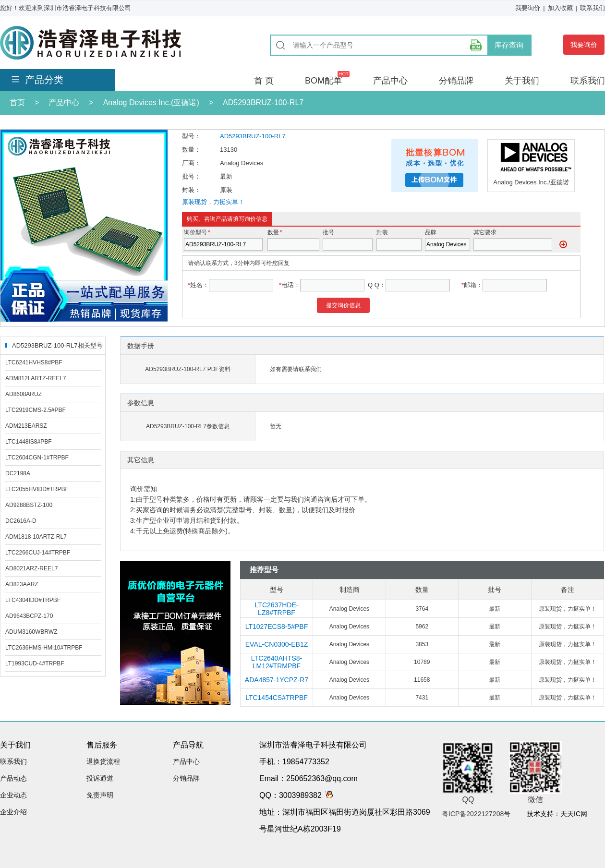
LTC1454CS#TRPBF (277, 698)
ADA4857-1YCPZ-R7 (277, 680)
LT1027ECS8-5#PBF (277, 627)
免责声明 (100, 795)
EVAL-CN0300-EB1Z (277, 644)
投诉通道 (100, 778)
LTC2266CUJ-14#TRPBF (38, 553)
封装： (191, 190)
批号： (191, 176)
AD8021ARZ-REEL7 (31, 568)
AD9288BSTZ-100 (29, 505)
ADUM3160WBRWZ (31, 632)
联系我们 (593, 8)
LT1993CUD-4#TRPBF (35, 663)
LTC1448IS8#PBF (29, 442)
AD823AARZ (22, 584)
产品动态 (13, 778)
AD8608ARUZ (24, 394)
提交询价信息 (343, 305)
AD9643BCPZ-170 (29, 616)
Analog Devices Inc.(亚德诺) (151, 102)
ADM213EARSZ (26, 426)
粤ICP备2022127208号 (476, 814)
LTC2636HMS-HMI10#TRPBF (44, 648)
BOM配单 (323, 81)
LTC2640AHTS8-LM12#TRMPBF (277, 662)
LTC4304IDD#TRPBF (33, 600)
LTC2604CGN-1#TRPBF (37, 458)
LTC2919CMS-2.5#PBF (36, 410)
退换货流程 (103, 761)
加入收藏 (560, 8)
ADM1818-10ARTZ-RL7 (36, 537)
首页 (17, 102)
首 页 (264, 81)
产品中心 (390, 81)
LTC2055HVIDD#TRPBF (37, 489)
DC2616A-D (21, 521)
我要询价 (528, 8)
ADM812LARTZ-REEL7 (36, 378)
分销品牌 (456, 81)
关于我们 (522, 81)
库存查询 (509, 45)
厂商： (191, 163)
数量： (191, 150)
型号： (191, 136)
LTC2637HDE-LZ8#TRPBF (277, 609)
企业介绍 (13, 812)
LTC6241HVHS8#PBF (34, 362)
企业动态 (13, 795)
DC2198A (18, 473)
